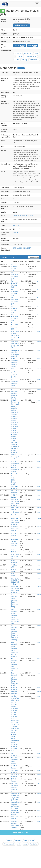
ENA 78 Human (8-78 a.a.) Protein (15, 457)
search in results (34, 257)
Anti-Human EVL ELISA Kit (15, 556)
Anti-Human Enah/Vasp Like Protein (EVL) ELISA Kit (15, 335)
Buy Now (22, 25)
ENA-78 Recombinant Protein (15, 463)
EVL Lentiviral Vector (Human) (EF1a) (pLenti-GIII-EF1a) (15, 679)
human (39, 331)
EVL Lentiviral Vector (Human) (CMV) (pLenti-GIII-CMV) (15, 601)
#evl (26, 841)
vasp (25, 60)
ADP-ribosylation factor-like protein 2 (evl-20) (15, 362)
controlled (34, 60)
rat (37, 264)
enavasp (28, 53)
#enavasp (18, 841)
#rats (19, 844)
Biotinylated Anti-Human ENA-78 (15, 529)
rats (17, 60)
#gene (32, 841)
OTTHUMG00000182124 (22, 248)
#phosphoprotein (9, 844)
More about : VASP (26, 216)
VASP (16, 216)
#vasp (25, 844)
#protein (10, 841)
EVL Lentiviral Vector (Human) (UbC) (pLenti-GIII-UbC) (15, 665)
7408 (16, 233)
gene (19, 57)
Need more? (21, 68)
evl (37, 53)
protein (18, 53)
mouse (39, 518)
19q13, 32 (17, 225)
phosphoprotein (31, 57)
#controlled (34, 844)
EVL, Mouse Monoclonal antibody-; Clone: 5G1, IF (15, 787)
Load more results (20, 833)
